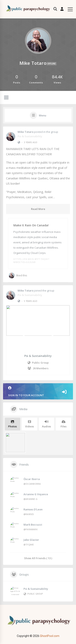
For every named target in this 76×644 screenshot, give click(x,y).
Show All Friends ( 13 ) (38, 558)
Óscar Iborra (32, 479)
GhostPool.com (50, 636)
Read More (38, 209)
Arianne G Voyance (36, 494)
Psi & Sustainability (30, 136)
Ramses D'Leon (33, 509)
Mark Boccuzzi (33, 525)
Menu (43, 115)
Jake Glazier (31, 540)
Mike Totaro (26, 132)
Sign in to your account (38, 392)
